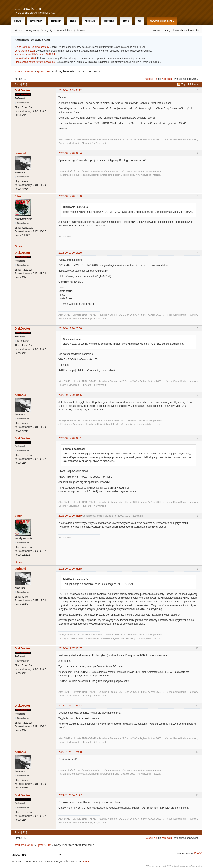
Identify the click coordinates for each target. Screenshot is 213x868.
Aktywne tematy (162, 30)
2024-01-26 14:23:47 (70, 795)
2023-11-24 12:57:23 (70, 706)
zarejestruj (167, 79)
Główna (18, 21)
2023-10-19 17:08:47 (70, 648)
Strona (18, 246)
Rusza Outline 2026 (25, 58)
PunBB (198, 853)
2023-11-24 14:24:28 (70, 752)
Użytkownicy (36, 21)
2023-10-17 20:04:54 (70, 153)
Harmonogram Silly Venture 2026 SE (35, 55)
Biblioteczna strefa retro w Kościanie (35, 62)
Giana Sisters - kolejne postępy (32, 47)
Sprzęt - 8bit (44, 72)
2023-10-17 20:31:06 (70, 395)
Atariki (126, 21)
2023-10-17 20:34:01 (70, 438)
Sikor (18, 196)
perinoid (20, 153)
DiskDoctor (22, 90)
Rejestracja (90, 21)
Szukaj (73, 21)
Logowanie (109, 21)
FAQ (139, 21)
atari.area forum (28, 9)
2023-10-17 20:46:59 (70, 516)
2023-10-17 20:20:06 (70, 328)
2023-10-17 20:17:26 (70, 253)
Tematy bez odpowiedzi (186, 30)
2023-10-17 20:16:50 (70, 196)
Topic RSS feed (190, 85)
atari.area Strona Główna (162, 21)
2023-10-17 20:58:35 (70, 569)
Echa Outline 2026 (25, 51)
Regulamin (56, 21)
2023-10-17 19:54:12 (70, 90)
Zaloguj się (151, 79)
